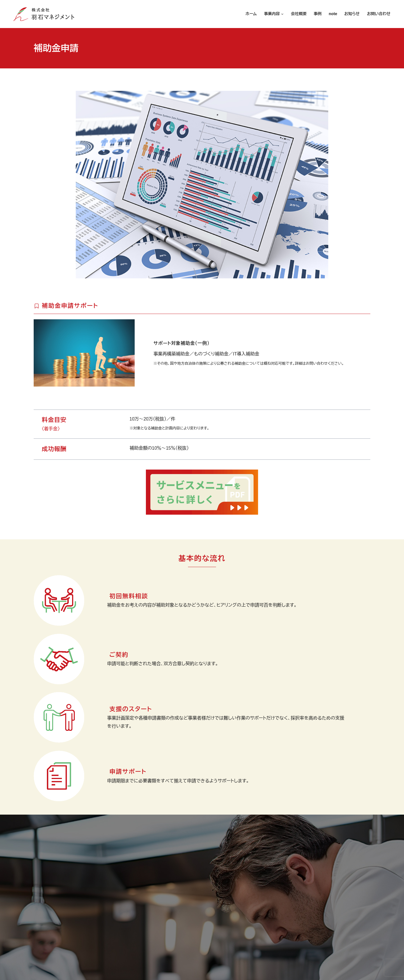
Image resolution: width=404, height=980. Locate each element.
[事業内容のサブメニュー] (282, 14)
